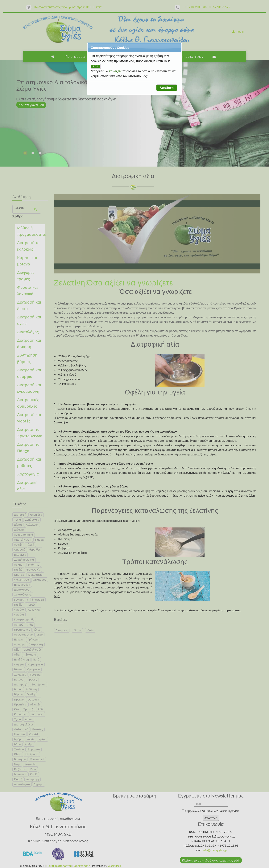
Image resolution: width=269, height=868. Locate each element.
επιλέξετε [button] (116, 71)
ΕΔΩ (96, 66)
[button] (167, 88)
